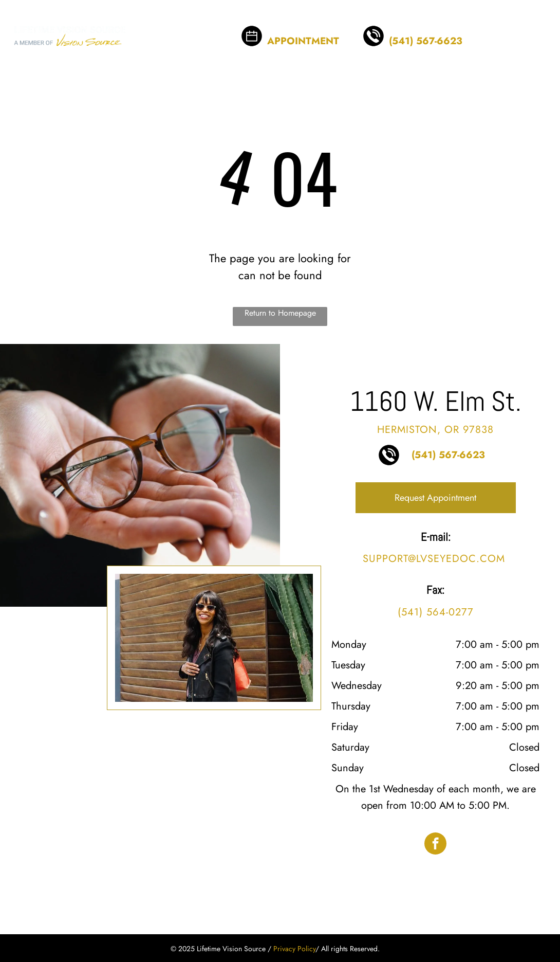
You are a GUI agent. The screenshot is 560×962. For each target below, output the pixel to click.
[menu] (537, 29)
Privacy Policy (294, 949)
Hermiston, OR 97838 (435, 430)
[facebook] (435, 845)
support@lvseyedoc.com (434, 559)
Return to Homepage (280, 313)
